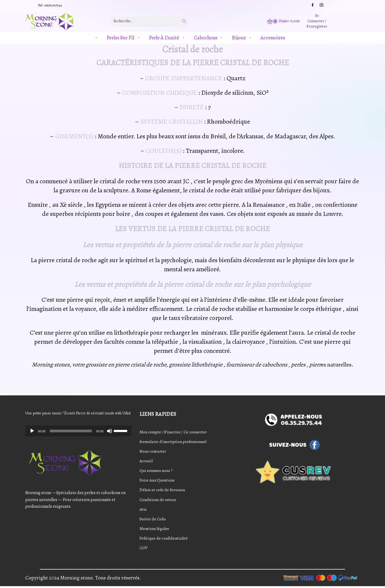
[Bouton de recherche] (184, 21)
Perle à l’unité (164, 38)
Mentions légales (155, 529)
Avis (143, 510)
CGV (144, 549)
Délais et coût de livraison (163, 490)
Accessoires (273, 38)
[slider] (71, 431)
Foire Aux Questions (158, 481)
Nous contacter (153, 451)
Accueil (146, 461)
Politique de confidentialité (164, 539)
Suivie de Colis (153, 520)
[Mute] (110, 431)
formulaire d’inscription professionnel (174, 442)
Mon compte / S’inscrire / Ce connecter (174, 432)
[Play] (32, 431)
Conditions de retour (159, 500)
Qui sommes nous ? (157, 471)
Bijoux (239, 38)
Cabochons (205, 38)
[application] (78, 431)
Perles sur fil (120, 38)
